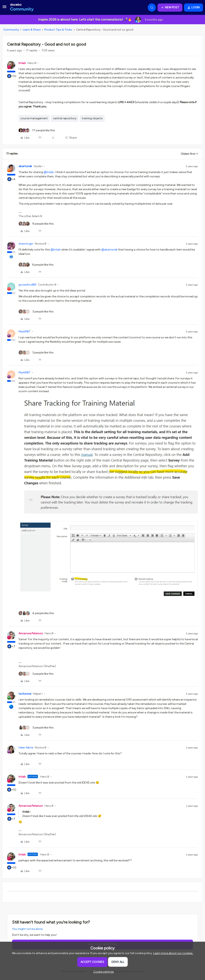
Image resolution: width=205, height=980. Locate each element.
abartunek (25, 166)
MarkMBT (25, 332)
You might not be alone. (28, 929)
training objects (92, 118)
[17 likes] (37, 130)
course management (34, 118)
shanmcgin (26, 244)
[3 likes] (36, 312)
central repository (65, 118)
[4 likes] (36, 613)
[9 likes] (36, 224)
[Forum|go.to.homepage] (22, 8)
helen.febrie (26, 748)
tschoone (25, 694)
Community (11, 30)
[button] (4, 8)
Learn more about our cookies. (173, 953)
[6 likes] (36, 265)
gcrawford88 (27, 285)
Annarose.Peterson (31, 633)
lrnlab (22, 63)
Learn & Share (32, 30)
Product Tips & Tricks (58, 30)
